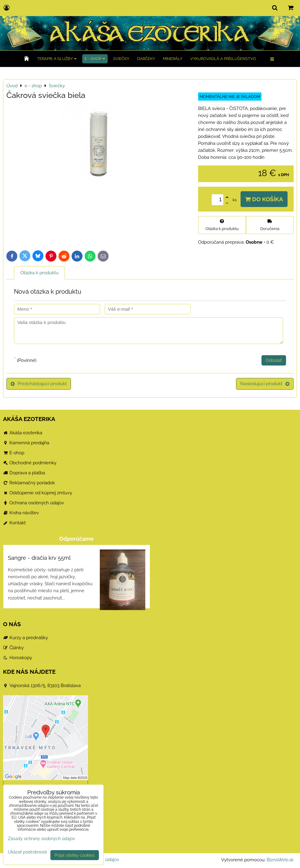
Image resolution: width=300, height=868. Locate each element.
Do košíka (264, 199)
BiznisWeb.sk (280, 860)
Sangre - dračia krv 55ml (39, 558)
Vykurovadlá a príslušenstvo (223, 59)
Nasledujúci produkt (265, 384)
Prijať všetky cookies (75, 855)
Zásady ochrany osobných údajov (41, 838)
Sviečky (121, 59)
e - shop (95, 59)
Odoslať (274, 360)
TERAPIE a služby (57, 59)
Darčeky (146, 59)
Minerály (173, 59)
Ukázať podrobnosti (27, 852)
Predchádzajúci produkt (39, 384)
